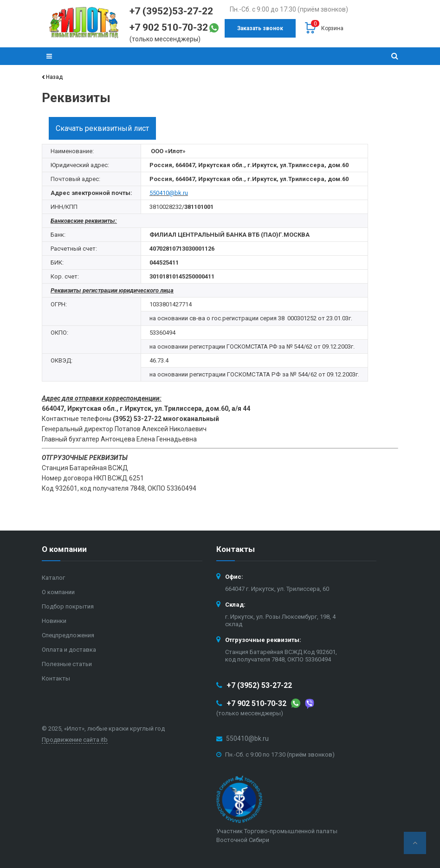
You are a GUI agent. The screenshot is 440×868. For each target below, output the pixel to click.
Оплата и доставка (69, 650)
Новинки (54, 621)
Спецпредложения (68, 635)
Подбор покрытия (68, 606)
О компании (58, 592)
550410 (159, 193)
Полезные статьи (67, 664)
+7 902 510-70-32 (256, 703)
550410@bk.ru (247, 738)
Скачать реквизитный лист (102, 128)
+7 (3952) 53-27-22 (259, 685)
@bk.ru (178, 193)
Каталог (53, 578)
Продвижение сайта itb (75, 740)
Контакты (56, 678)
